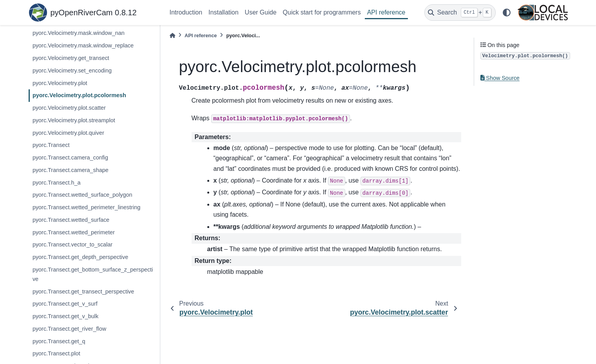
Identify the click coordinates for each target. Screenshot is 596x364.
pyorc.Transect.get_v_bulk (65, 316)
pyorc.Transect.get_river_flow (69, 329)
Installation (224, 12)
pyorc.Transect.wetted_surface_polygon (82, 195)
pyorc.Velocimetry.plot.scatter (69, 108)
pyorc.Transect (51, 145)
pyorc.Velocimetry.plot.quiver (68, 133)
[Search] (460, 13)
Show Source (500, 78)
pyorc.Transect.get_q (59, 341)
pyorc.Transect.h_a (57, 183)
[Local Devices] (543, 13)
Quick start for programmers (322, 12)
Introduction (186, 12)
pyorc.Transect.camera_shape (71, 170)
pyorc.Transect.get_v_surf (65, 304)
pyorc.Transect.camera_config (70, 158)
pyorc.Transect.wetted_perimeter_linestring (86, 207)
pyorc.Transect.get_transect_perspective (83, 292)
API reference (386, 12)
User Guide (261, 12)
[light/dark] (507, 13)
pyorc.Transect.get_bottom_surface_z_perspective (93, 274)
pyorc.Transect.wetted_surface (71, 220)
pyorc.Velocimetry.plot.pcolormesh (79, 95)
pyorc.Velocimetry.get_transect (71, 58)
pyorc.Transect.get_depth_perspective (80, 257)
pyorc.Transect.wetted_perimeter (74, 232)
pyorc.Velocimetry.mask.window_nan (79, 33)
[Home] (172, 35)
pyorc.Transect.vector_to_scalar (72, 244)
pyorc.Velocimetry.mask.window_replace (83, 45)
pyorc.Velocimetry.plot (60, 83)
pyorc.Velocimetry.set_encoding (72, 71)
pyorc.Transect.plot (56, 353)
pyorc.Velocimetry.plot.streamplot (74, 120)
